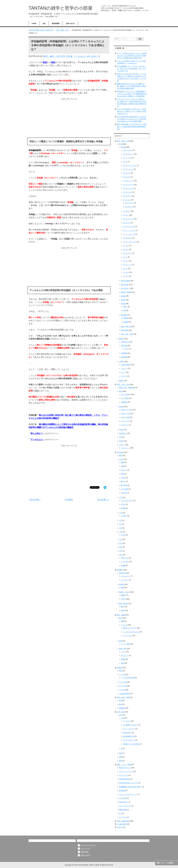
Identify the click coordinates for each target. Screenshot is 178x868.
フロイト (124, 368)
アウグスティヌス (129, 227)
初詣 (122, 466)
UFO (124, 310)
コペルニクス (125, 576)
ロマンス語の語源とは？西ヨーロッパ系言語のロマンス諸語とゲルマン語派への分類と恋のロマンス (132, 111)
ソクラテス (127, 211)
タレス (125, 162)
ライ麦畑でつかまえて (130, 725)
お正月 (121, 459)
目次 (44, 24)
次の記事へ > (103, 500)
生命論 (123, 296)
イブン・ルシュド (129, 234)
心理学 (121, 362)
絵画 (121, 757)
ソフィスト (127, 200)
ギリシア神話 (125, 394)
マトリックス (124, 775)
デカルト (126, 249)
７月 (121, 532)
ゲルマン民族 (125, 417)
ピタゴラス (127, 173)
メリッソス (127, 158)
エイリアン (123, 817)
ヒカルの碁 (123, 798)
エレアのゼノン (128, 154)
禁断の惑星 (123, 810)
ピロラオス (127, 177)
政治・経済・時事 (123, 697)
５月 (121, 524)
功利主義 (124, 346)
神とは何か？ (93, 56)
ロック (125, 257)
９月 (121, 543)
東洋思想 (124, 315)
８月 (121, 539)
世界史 (121, 407)
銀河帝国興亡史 (128, 736)
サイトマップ (85, 849)
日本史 (121, 430)
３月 (121, 513)
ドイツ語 (122, 675)
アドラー (124, 376)
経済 (121, 704)
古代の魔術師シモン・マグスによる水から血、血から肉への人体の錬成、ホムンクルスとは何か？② (132, 69)
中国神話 (124, 402)
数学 (122, 607)
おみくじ (124, 470)
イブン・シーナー (129, 230)
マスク (123, 652)
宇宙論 (123, 304)
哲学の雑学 (125, 330)
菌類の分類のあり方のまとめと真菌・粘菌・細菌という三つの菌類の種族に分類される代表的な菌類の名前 (132, 86)
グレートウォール (125, 806)
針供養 (123, 508)
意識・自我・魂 (126, 327)
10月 (121, 547)
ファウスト (127, 721)
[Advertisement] (69, 118)
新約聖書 (124, 357)
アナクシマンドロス (130, 165)
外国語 (119, 668)
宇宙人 (125, 307)
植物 (122, 588)
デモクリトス (127, 196)
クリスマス (125, 562)
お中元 (123, 535)
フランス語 (123, 682)
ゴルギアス (129, 207)
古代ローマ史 (125, 414)
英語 (121, 671)
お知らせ (120, 827)
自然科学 (120, 570)
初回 (45, 62)
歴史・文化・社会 (123, 385)
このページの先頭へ (167, 863)
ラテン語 (122, 690)
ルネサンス (125, 425)
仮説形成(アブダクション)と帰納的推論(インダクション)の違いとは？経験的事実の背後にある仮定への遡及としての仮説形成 (132, 94)
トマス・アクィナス (130, 242)
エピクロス (127, 223)
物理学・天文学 (124, 592)
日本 (121, 437)
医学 (121, 618)
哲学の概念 (125, 285)
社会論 (123, 300)
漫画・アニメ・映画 (124, 765)
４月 (121, 520)
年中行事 (120, 452)
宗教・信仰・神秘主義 (127, 388)
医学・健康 (121, 615)
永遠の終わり (127, 733)
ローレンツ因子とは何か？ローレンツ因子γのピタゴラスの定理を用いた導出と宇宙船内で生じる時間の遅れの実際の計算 (132, 56)
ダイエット (125, 655)
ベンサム (126, 349)
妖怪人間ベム (124, 802)
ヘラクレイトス (128, 181)
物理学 (123, 595)
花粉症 (123, 659)
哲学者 (69, 56)
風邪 (121, 641)
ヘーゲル (126, 272)
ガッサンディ (127, 253)
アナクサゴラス (128, 188)
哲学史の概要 (125, 281)
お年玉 (123, 478)
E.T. (120, 813)
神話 (121, 391)
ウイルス (124, 625)
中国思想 (126, 318)
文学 (121, 715)
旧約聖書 (124, 353)
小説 (122, 718)
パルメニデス (127, 150)
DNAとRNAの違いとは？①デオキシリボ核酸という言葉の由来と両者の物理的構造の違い (132, 127)
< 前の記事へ (35, 500)
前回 (53, 62)
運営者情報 (56, 24)
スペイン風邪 (125, 644)
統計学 (123, 610)
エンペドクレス (128, 185)
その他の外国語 (124, 694)
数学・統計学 (124, 604)
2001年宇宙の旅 (125, 779)
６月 (121, 528)
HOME (34, 24)
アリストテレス (128, 219)
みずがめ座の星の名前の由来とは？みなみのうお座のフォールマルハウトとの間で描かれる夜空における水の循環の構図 (132, 119)
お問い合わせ (70, 24)
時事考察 (122, 708)
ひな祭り (124, 516)
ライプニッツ (127, 265)
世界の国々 (123, 433)
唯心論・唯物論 (126, 292)
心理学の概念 (125, 365)
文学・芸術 (121, 712)
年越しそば (125, 558)
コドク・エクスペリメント (128, 794)
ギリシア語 (123, 686)
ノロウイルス (127, 636)
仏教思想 (126, 322)
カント (125, 269)
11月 (121, 551)
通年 (121, 455)
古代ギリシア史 (126, 410)
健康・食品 (123, 649)
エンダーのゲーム (129, 740)
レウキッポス (127, 192)
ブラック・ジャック (126, 771)
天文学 (123, 599)
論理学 (121, 381)
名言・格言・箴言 (127, 334)
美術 (121, 753)
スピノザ (126, 261)
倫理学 (121, 339)
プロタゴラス (129, 203)
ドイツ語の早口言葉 (128, 678)
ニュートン (125, 580)
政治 (121, 700)
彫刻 (121, 761)
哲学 (63, 56)
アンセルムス (80, 56)
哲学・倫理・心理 (52, 56)
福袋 (122, 462)
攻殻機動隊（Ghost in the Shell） (130, 787)
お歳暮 (123, 565)
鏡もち (123, 481)
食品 (122, 663)
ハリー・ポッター (129, 729)
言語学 (121, 441)
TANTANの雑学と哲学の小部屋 (61, 8)
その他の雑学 (122, 824)
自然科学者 (123, 573)
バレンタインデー (127, 501)
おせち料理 (125, 489)
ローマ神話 (125, 398)
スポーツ (122, 445)
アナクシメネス (128, 169)
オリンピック (125, 448)
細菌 (122, 621)
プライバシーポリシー (88, 845)
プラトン (126, 215)
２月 (121, 497)
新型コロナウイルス (130, 628)
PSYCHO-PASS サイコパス (128, 783)
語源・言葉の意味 (123, 821)
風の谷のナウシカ (125, 768)
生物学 (121, 584)
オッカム (126, 246)
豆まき (123, 504)
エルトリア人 (125, 421)
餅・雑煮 (124, 485)
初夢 (122, 474)
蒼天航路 (122, 791)
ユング (123, 372)
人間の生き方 (125, 342)
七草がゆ (124, 493)
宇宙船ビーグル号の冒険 (131, 744)
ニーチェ (126, 276)
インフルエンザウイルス (131, 632)
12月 (121, 555)
